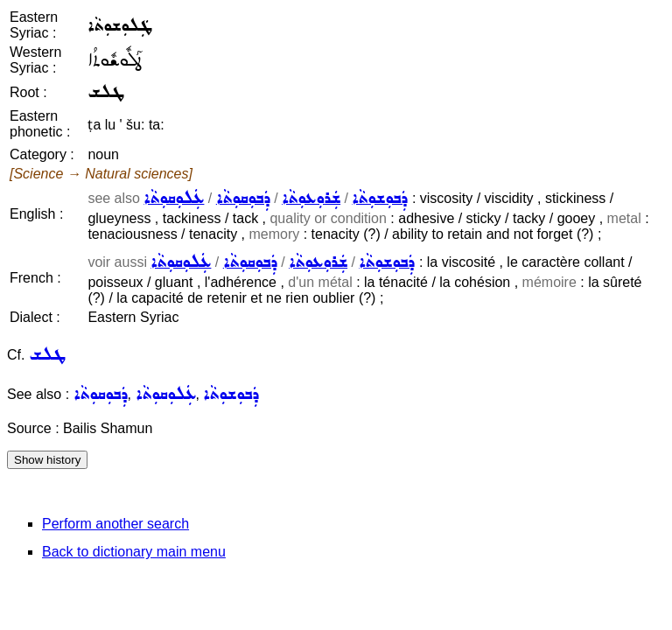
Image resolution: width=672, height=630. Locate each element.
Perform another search (115, 524)
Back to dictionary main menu (134, 552)
